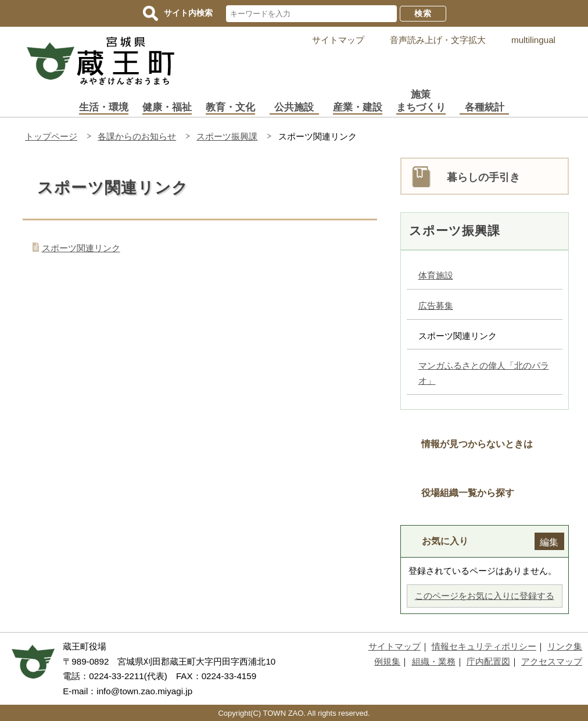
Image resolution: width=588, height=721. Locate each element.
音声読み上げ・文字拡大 (438, 40)
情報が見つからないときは (477, 444)
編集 (549, 542)
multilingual (533, 40)
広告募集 (436, 306)
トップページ (51, 136)
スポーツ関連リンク (81, 248)
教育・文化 (230, 107)
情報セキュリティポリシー (484, 646)
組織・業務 (434, 661)
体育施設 (436, 275)
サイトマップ (338, 40)
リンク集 (565, 646)
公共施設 (294, 107)
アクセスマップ (552, 661)
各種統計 (485, 107)
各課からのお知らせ (137, 136)
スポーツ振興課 (227, 136)
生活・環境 (104, 107)
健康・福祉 (167, 107)
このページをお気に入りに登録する (485, 596)
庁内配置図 (488, 661)
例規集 (387, 661)
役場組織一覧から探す (468, 492)
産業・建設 (358, 107)
